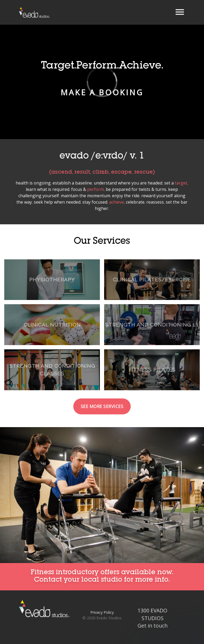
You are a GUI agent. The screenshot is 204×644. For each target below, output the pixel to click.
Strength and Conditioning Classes (52, 370)
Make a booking (102, 92)
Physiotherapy (52, 280)
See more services (102, 406)
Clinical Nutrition (52, 325)
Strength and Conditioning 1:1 (152, 325)
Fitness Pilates (152, 370)
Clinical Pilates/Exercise (152, 280)
